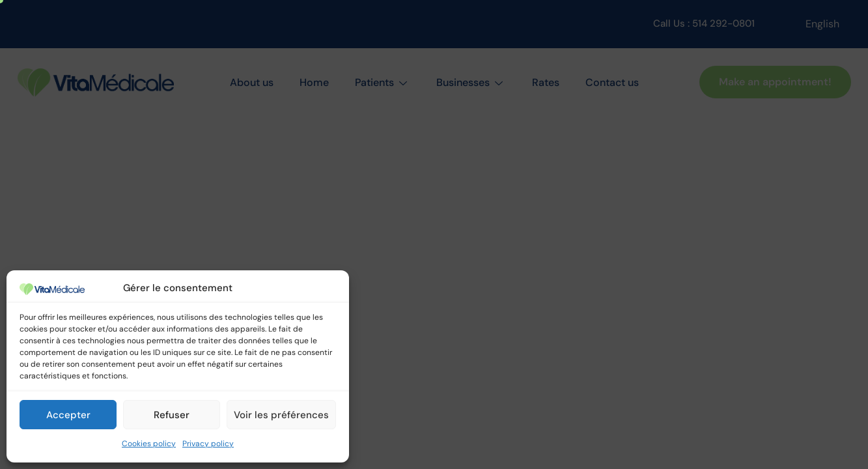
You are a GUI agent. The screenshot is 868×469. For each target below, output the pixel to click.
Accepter (68, 415)
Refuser (172, 415)
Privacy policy (208, 444)
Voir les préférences (281, 415)
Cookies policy (149, 444)
